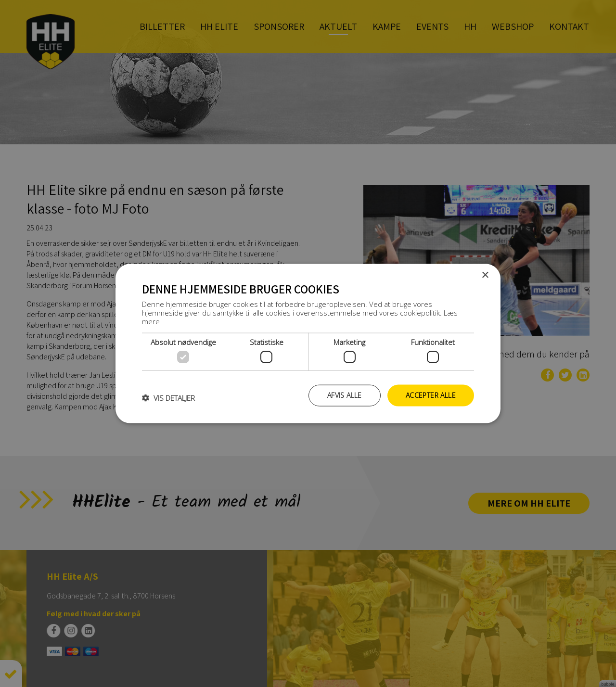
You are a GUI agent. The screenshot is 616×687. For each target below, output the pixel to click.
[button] (168, 398)
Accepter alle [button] (431, 395)
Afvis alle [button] (345, 395)
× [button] (485, 275)
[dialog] (308, 343)
